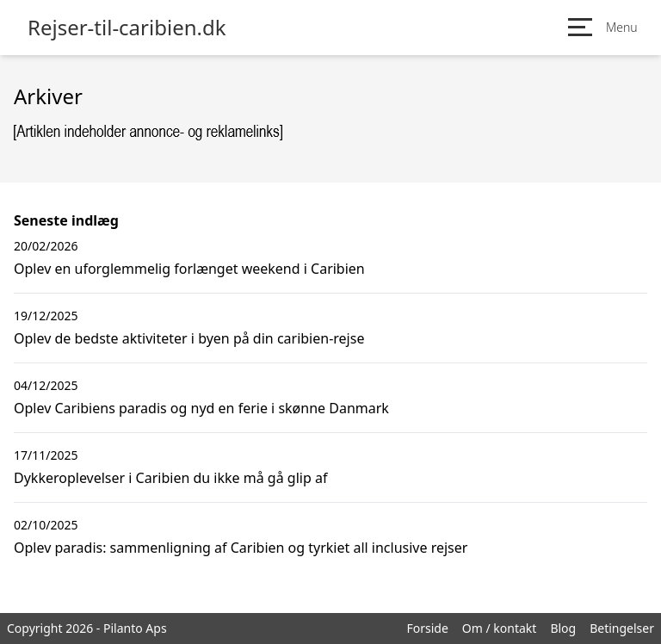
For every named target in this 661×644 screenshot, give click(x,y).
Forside (427, 628)
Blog (563, 628)
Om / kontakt (500, 628)
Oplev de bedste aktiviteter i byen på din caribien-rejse (189, 338)
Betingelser (622, 628)
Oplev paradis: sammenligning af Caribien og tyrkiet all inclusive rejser (241, 548)
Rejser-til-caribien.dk (127, 28)
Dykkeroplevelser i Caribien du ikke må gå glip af (170, 478)
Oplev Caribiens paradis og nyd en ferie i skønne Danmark (201, 408)
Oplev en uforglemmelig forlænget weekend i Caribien (189, 269)
